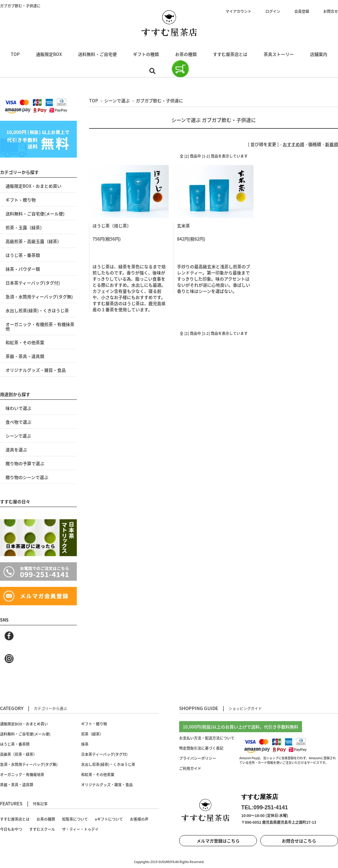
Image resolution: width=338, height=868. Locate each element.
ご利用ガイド (190, 768)
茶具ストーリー (279, 54)
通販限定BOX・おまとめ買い (33, 186)
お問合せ (331, 11)
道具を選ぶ (16, 450)
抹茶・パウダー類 (23, 269)
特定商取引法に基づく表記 (201, 748)
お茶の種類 (186, 54)
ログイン (273, 11)
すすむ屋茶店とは (230, 54)
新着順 (332, 144)
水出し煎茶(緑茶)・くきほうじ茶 (37, 310)
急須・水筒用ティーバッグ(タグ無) (39, 297)
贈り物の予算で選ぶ (25, 463)
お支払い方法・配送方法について (207, 738)
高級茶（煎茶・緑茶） (18, 754)
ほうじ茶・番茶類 (23, 255)
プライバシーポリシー (198, 758)
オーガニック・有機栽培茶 (22, 775)
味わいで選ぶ (18, 408)
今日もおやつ (11, 829)
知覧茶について (75, 819)
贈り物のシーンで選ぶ (27, 477)
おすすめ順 (293, 144)
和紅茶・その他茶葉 (25, 342)
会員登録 (302, 11)
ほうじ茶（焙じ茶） (112, 226)
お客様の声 (139, 819)
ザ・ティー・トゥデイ (80, 829)
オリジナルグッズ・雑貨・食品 (36, 370)
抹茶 (85, 744)
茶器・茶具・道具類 (25, 356)
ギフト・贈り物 (21, 200)
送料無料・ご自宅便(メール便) (35, 214)
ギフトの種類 (146, 54)
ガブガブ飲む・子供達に (159, 100)
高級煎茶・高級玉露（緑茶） (33, 241)
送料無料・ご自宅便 (97, 54)
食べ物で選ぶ (18, 422)
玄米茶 (183, 226)
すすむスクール (42, 829)
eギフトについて (109, 819)
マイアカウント (238, 11)
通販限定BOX (49, 54)
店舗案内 (319, 54)
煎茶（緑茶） (92, 734)
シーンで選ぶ (117, 100)
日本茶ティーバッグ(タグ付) (33, 283)
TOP (15, 54)
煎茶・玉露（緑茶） (25, 227)
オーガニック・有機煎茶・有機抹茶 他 (40, 326)
